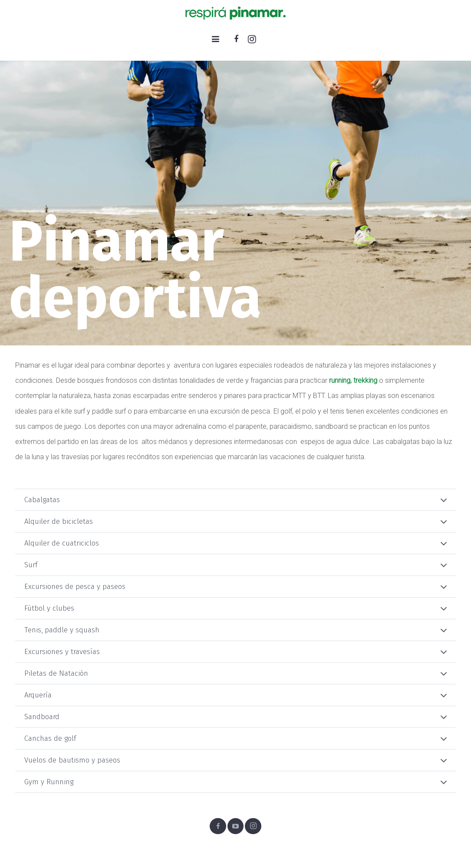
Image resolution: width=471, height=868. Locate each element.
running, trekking (353, 380)
